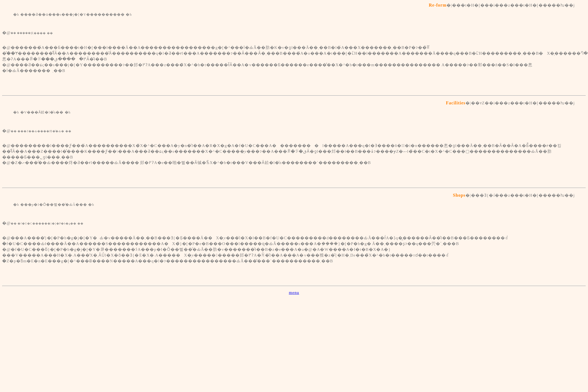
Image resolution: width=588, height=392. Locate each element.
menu (294, 293)
